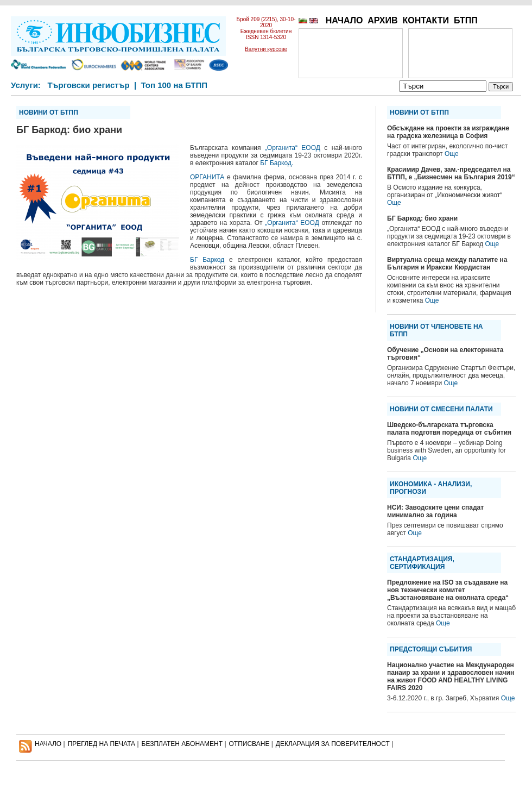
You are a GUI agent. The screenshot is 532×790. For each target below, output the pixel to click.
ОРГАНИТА (207, 177)
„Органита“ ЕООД (293, 148)
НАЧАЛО (344, 20)
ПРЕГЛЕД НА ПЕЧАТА (102, 744)
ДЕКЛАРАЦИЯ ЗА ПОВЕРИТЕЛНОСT (333, 744)
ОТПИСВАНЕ (249, 744)
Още (452, 154)
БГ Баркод (207, 260)
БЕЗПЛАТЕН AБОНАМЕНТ (182, 744)
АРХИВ (382, 20)
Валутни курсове (266, 49)
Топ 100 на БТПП (175, 85)
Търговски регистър (88, 85)
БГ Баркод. (277, 163)
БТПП (466, 20)
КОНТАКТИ (426, 20)
